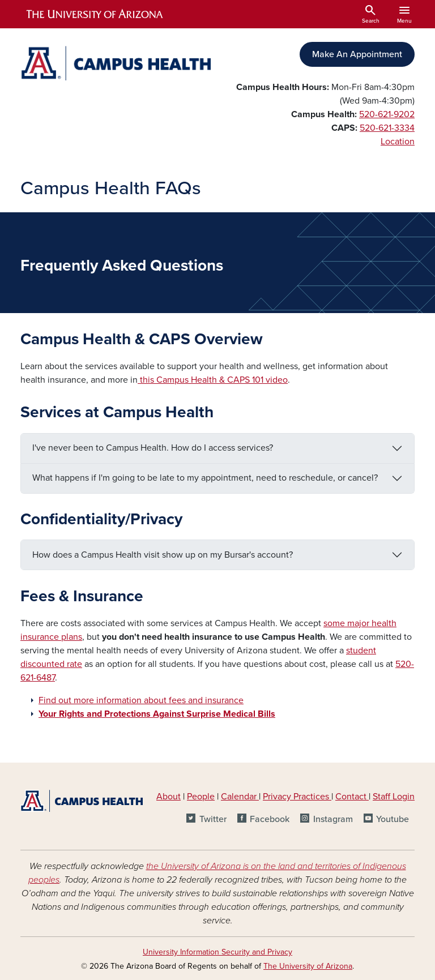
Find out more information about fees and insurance (141, 700)
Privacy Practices (297, 797)
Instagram (333, 819)
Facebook (270, 819)
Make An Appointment (357, 54)
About (169, 797)
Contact (351, 797)
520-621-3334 (387, 128)
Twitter (213, 819)
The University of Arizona (308, 966)
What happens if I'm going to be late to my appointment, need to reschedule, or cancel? (205, 478)
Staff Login (394, 797)
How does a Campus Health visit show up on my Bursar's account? (163, 555)
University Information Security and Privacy (217, 952)
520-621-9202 (387, 114)
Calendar (240, 797)
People (201, 797)
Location (398, 142)
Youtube (393, 819)
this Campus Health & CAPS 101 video (213, 380)
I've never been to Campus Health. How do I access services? (153, 448)
